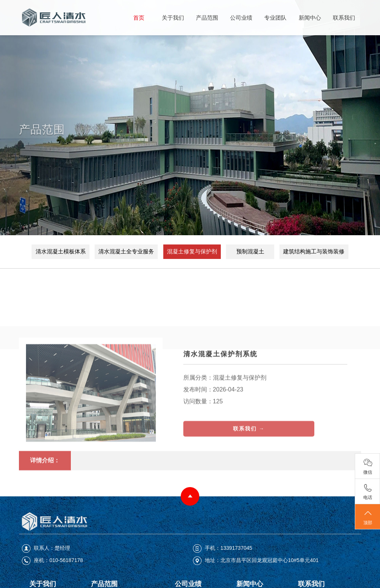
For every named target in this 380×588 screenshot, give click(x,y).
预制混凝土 (250, 251)
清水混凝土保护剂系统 (220, 387)
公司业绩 (241, 18)
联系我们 (344, 18)
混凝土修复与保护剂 (192, 251)
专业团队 (275, 18)
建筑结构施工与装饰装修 (314, 251)
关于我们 (173, 18)
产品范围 (207, 18)
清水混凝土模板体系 (61, 251)
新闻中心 (310, 18)
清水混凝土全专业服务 (126, 251)
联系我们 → (249, 461)
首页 (139, 18)
